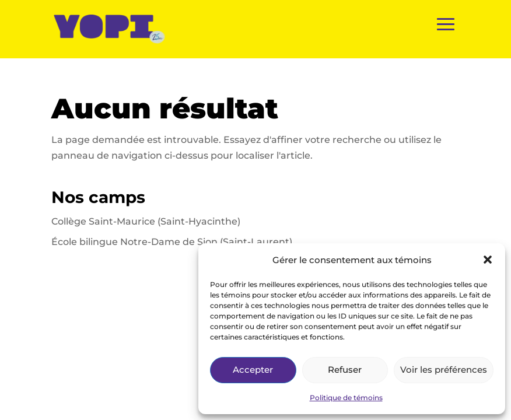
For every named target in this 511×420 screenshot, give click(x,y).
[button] (488, 260)
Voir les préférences (444, 370)
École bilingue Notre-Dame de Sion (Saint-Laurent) (172, 242)
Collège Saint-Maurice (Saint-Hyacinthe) (146, 221)
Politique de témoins (346, 398)
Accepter (253, 370)
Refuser (345, 370)
